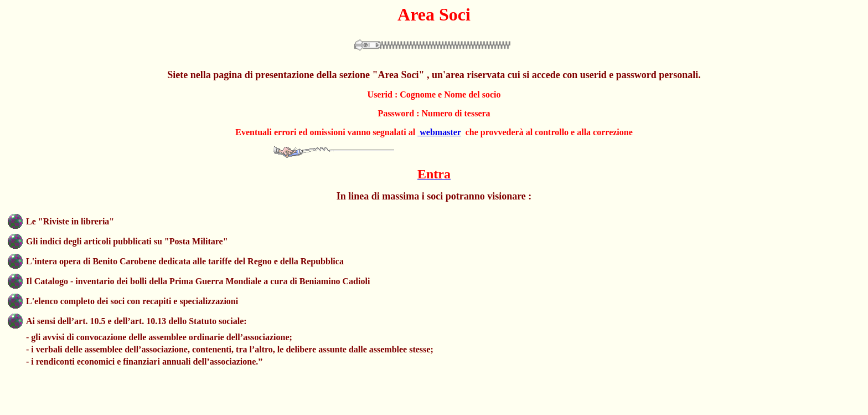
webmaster (440, 132)
